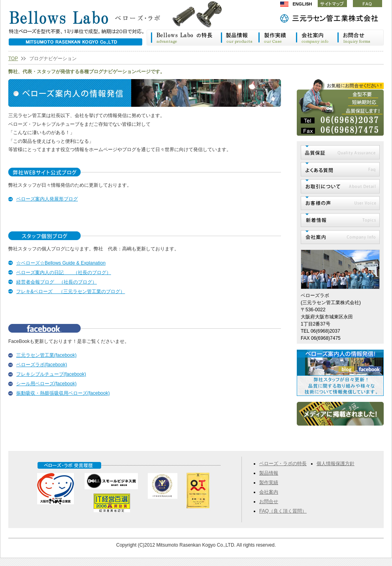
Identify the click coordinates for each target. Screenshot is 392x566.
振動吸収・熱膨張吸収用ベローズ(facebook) (63, 393)
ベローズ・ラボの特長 (184, 38)
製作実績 (277, 38)
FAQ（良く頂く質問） (283, 511)
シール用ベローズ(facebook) (46, 384)
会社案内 (317, 38)
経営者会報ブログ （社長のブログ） (57, 282)
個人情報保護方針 (335, 464)
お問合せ (269, 502)
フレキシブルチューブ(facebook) (51, 374)
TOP (13, 59)
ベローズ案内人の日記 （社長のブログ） (64, 273)
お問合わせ (361, 38)
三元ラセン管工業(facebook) (46, 355)
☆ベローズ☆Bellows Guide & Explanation (61, 263)
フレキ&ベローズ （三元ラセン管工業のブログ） (71, 292)
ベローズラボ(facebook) (42, 365)
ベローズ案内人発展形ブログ (47, 199)
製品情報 (239, 38)
